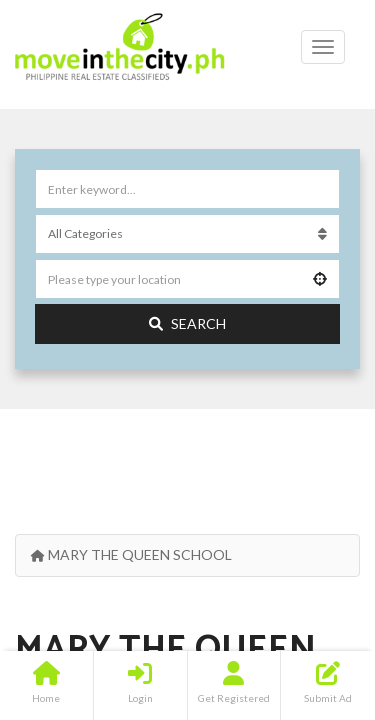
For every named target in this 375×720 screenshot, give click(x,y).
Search (187, 323)
